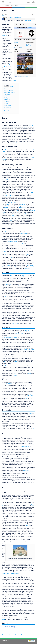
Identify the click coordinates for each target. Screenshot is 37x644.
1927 (15, 374)
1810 (20, 259)
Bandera (20, 36)
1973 (31, 394)
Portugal (6, 207)
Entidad (16, 43)
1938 (29, 374)
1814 (5, 254)
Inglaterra (11, 220)
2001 (31, 413)
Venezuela (32, 267)
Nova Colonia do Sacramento (16, 194)
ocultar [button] (11, 86)
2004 (28, 470)
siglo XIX (14, 80)
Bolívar (20, 267)
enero (26, 398)
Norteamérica (23, 233)
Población (17, 48)
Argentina (30, 28)
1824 (8, 265)
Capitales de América (26, 635)
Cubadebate (25, 76)
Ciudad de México (24, 446)
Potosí (27, 214)
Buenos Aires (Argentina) (16, 17)
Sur (5, 362)
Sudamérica (27, 268)
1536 (27, 46)
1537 (17, 138)
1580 (30, 46)
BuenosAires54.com (9, 628)
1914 (10, 284)
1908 (5, 366)
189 (7, 284)
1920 (32, 396)
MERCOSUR (15, 323)
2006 (3, 515)
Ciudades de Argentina (14, 635)
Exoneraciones (17, 642)
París (29, 619)
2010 (21, 48)
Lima (13, 215)
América (16, 256)
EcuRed (10, 2)
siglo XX (24, 275)
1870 (28, 396)
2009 (9, 430)
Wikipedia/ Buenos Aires (10, 626)
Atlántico (9, 204)
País (16, 44)
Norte (16, 362)
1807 (23, 244)
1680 (7, 180)
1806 (5, 232)
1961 (8, 384)
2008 (5, 437)
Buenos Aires (17, 76)
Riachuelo (16, 338)
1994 (5, 296)
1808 (24, 250)
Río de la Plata (8, 196)
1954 (15, 375)
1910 (20, 280)
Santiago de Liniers (12, 241)
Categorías (5, 635)
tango (32, 505)
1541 (27, 140)
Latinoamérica (31, 445)
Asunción (25, 138)
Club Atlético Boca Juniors (28, 350)
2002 (24, 470)
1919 (3, 372)
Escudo (31, 37)
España (25, 127)
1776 (17, 211)
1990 (10, 384)
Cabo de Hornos (22, 207)
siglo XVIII (23, 204)
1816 (11, 257)
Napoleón (29, 250)
